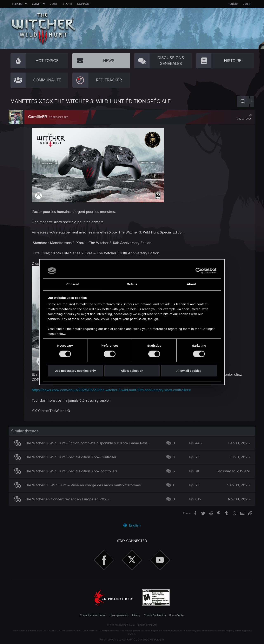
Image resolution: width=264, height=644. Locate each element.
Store (67, 4)
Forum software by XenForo (132, 640)
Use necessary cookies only (75, 371)
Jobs (54, 4)
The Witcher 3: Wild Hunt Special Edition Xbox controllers (73, 471)
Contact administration (93, 615)
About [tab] (191, 284)
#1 (242, 117)
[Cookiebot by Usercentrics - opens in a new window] (199, 271)
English (132, 525)
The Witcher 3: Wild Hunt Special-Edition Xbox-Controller (72, 457)
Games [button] (37, 4)
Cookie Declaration (155, 615)
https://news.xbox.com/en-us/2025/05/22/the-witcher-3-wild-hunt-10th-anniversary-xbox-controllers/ (113, 390)
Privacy (136, 615)
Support (84, 4)
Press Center (177, 615)
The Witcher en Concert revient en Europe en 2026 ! (70, 499)
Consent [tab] (73, 284)
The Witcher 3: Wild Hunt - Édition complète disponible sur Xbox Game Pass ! (89, 443)
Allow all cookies (189, 371)
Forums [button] (18, 4)
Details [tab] (132, 284)
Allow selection (132, 371)
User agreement (119, 615)
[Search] (243, 101)
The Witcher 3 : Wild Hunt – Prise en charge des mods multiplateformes (85, 485)
